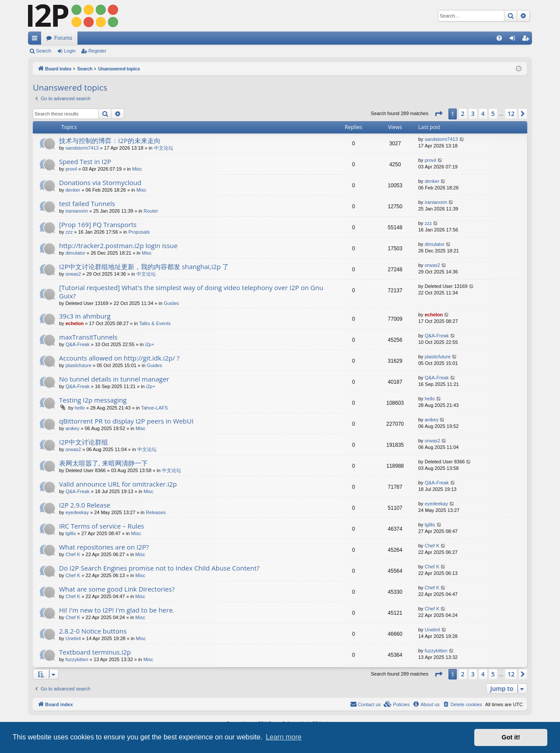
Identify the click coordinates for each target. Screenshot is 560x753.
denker (73, 190)
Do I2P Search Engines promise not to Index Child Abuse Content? (159, 568)
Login (70, 51)
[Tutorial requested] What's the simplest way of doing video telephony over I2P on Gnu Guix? (191, 292)
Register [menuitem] (527, 40)
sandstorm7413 (82, 148)
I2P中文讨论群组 (84, 442)
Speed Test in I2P (85, 161)
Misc (137, 169)
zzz (69, 232)
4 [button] (483, 114)
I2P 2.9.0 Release (85, 505)
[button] (438, 114)
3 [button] (473, 114)
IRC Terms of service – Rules (101, 526)
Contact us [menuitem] (366, 704)
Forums (63, 38)
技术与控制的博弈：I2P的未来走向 (110, 140)
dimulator (75, 253)
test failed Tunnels (87, 203)
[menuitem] (499, 38)
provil (71, 169)
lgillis (71, 533)
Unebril (73, 638)
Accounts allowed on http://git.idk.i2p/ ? (119, 358)
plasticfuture (79, 365)
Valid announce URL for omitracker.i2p (118, 484)
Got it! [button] (511, 737)
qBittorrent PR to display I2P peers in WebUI (126, 421)
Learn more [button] (283, 737)
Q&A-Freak (78, 344)
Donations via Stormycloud (100, 182)
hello (80, 408)
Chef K (73, 554)
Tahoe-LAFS (154, 408)
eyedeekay (77, 512)
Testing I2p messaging (93, 400)
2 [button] (463, 114)
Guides (171, 303)
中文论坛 (164, 148)
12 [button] (511, 114)
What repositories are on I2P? (104, 547)
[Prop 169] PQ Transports (98, 224)
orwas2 (73, 274)
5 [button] (493, 114)
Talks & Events (155, 323)
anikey (73, 428)
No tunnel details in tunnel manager (114, 379)
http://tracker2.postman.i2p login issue (118, 245)
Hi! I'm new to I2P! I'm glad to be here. (117, 610)
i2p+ (149, 344)
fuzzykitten (77, 659)
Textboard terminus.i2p (95, 652)
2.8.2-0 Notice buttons (93, 631)
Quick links (36, 40)
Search (44, 51)
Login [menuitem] (514, 40)
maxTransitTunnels (88, 337)
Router (151, 211)
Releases (156, 512)
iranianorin (77, 211)
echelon (75, 323)
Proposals (139, 232)
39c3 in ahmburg (85, 316)
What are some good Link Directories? (117, 589)
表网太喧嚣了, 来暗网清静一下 (103, 463)
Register (97, 51)
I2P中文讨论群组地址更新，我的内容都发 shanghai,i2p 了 (144, 266)
